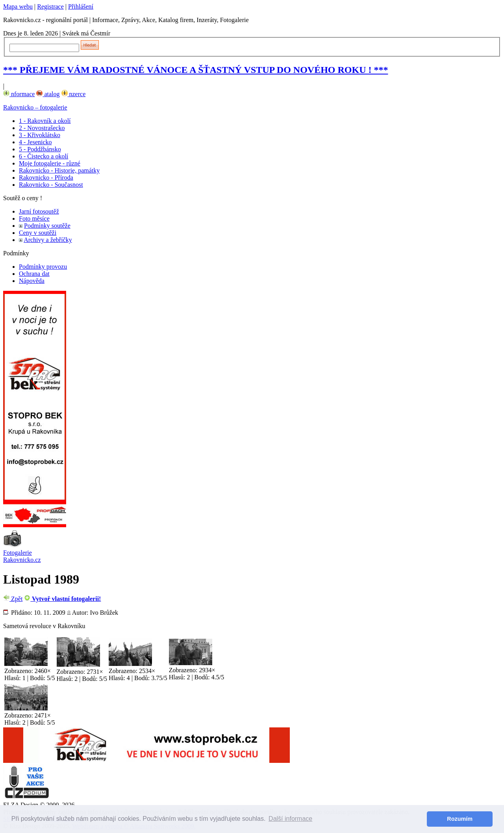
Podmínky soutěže (47, 226)
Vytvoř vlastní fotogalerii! (62, 599)
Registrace (50, 7)
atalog (48, 94)
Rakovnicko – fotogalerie (35, 107)
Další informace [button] (290, 819)
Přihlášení (81, 7)
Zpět (13, 599)
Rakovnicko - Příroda (46, 178)
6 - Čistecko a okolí (44, 156)
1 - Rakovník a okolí (45, 121)
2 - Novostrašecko (42, 128)
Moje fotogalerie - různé (50, 163)
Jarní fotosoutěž (39, 211)
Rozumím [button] (460, 819)
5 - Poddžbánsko (40, 149)
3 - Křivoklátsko (40, 135)
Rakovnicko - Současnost (51, 185)
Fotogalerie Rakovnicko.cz (22, 556)
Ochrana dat (34, 274)
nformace (19, 94)
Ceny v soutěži (38, 233)
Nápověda (32, 281)
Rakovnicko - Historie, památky (59, 170)
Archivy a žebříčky (48, 240)
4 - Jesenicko (35, 142)
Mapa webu (18, 7)
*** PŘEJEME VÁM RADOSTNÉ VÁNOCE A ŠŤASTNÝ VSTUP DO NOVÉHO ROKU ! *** (195, 70)
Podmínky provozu (43, 267)
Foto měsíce (34, 218)
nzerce (74, 94)
